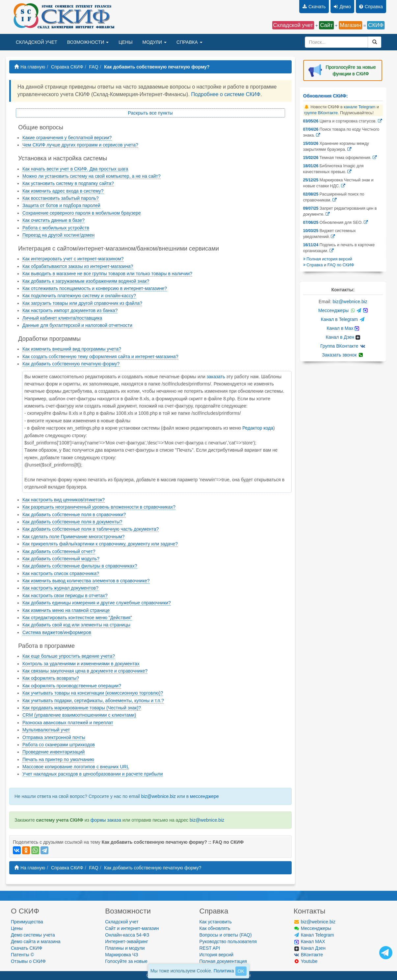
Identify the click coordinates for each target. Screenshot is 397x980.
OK (241, 971)
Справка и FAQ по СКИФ (329, 265)
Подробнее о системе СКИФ (226, 94)
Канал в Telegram (343, 319)
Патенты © (22, 955)
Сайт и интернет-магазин (132, 928)
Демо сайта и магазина (36, 941)
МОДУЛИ (155, 42)
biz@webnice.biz (159, 796)
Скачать (314, 7)
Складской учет (122, 922)
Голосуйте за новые (126, 961)
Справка (371, 7)
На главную (30, 67)
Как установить (216, 922)
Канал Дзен (310, 948)
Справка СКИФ (67, 67)
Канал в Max (343, 328)
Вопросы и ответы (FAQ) (226, 935)
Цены (17, 928)
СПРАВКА (189, 42)
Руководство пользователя (228, 941)
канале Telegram (359, 107)
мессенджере (204, 796)
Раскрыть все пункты (150, 113)
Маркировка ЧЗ (121, 955)
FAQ (94, 67)
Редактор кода (258, 428)
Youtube (306, 961)
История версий (217, 955)
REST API (210, 948)
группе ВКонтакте (321, 113)
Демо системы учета (33, 935)
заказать (216, 377)
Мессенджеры (343, 310)
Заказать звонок (343, 355)
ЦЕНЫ (125, 42)
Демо (342, 7)
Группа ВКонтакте (343, 346)
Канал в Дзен (343, 337)
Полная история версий (328, 259)
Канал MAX (310, 941)
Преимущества (27, 922)
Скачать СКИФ (26, 948)
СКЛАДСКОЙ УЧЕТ (37, 42)
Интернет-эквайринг (126, 941)
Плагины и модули (125, 948)
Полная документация (223, 961)
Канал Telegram (314, 935)
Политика (224, 971)
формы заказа (106, 820)
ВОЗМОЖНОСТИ (88, 42)
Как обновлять (215, 928)
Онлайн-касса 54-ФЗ (127, 935)
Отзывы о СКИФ (28, 961)
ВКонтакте (308, 955)
